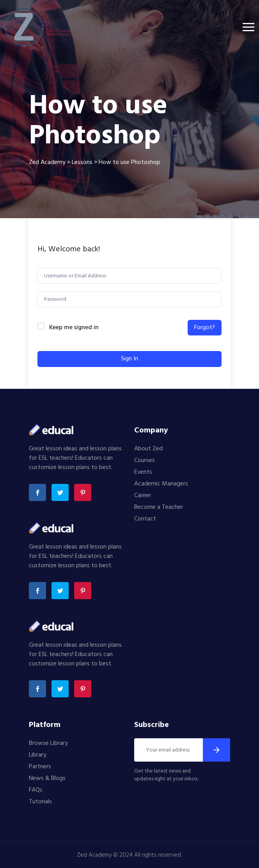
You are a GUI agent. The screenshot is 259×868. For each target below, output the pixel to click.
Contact (145, 519)
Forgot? (205, 328)
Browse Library (48, 743)
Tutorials (40, 802)
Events (143, 472)
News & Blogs (47, 778)
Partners (40, 767)
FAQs (36, 790)
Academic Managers (161, 484)
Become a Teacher (159, 507)
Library (38, 755)
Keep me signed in (74, 328)
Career (143, 496)
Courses (145, 460)
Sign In (129, 359)
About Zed (148, 449)
